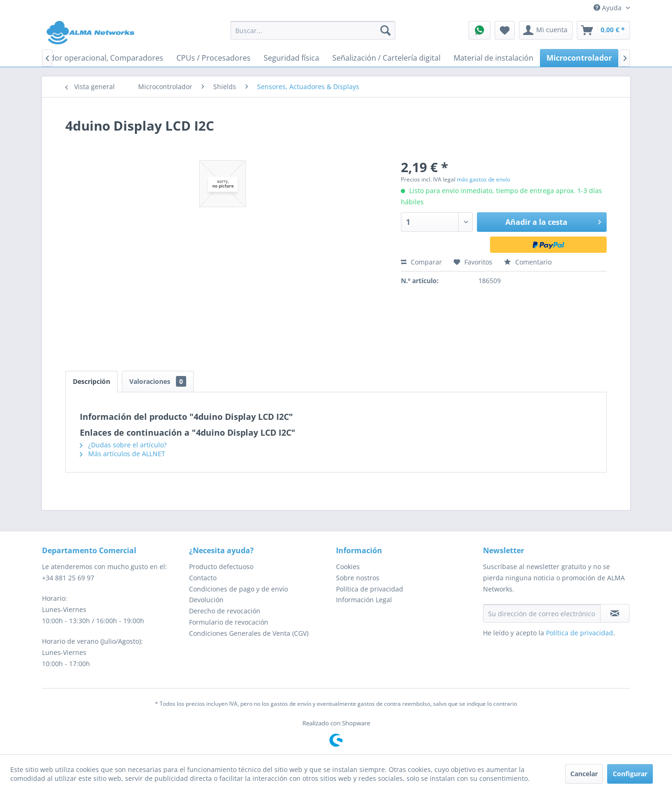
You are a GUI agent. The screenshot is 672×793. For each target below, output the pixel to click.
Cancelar (584, 774)
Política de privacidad (370, 589)
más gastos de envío (483, 179)
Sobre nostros (358, 578)
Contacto (203, 578)
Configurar (630, 774)
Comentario (528, 262)
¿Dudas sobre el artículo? (123, 445)
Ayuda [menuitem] (609, 8)
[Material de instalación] (493, 58)
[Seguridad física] (291, 58)
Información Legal (364, 600)
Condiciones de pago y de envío (238, 589)
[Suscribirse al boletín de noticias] (615, 613)
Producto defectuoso (221, 567)
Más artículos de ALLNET (122, 454)
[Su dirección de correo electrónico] (542, 613)
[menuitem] (313, 30)
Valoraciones (158, 381)
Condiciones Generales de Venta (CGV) (249, 633)
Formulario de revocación (229, 622)
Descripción (91, 381)
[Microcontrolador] (579, 58)
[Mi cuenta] (546, 30)
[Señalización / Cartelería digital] (386, 58)
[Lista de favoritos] (505, 30)
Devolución (206, 600)
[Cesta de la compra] (603, 30)
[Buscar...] (313, 30)
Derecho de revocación (225, 611)
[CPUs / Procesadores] (213, 58)
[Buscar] (385, 30)
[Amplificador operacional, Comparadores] (91, 58)
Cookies (348, 567)
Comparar (421, 262)
